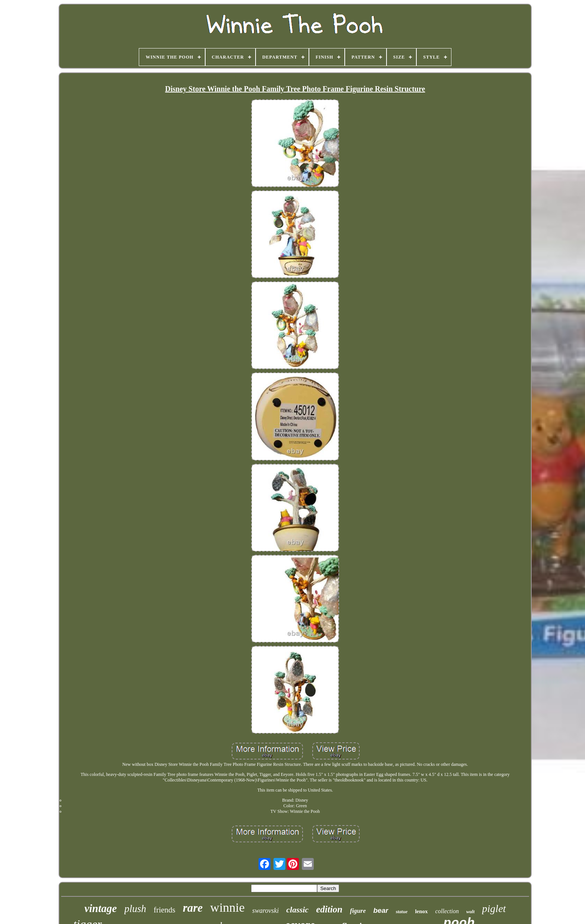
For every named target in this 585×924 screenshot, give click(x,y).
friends (165, 910)
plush (135, 909)
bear (381, 910)
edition (329, 909)
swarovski (265, 911)
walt (470, 912)
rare (193, 908)
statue (402, 912)
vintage (101, 908)
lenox (421, 911)
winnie (227, 907)
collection (447, 911)
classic (297, 910)
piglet (494, 909)
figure (358, 911)
